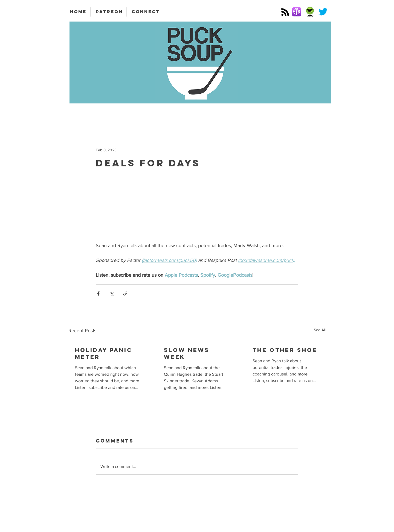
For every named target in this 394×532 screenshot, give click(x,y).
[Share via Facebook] (98, 294)
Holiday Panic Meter (104, 353)
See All (320, 330)
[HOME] (78, 12)
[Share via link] (125, 294)
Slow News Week (187, 353)
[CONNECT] (146, 12)
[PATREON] (109, 12)
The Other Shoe (285, 350)
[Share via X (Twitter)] (112, 294)
